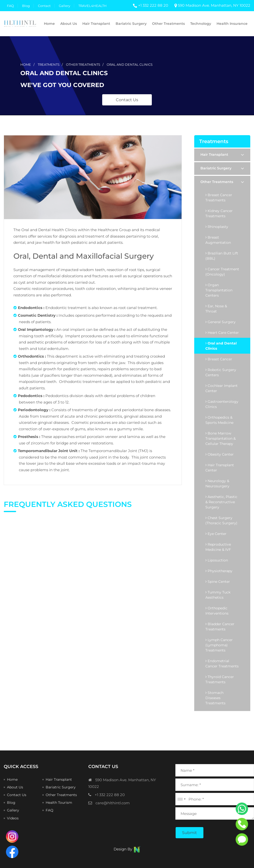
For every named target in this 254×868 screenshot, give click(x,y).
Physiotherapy (219, 571)
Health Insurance (232, 24)
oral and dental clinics (130, 64)
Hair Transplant (96, 24)
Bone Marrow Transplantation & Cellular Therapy (221, 438)
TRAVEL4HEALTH (93, 6)
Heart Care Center (222, 333)
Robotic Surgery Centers (221, 372)
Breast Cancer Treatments (219, 198)
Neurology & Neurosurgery (217, 483)
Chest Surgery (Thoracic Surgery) (221, 520)
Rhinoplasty (217, 227)
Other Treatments (168, 24)
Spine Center (218, 582)
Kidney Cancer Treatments (219, 213)
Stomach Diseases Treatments (215, 698)
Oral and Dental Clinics (221, 346)
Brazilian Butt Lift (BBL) (222, 256)
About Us (69, 24)
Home (49, 24)
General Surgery (221, 322)
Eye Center (216, 534)
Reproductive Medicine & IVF (218, 547)
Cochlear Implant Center (222, 388)
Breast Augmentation (218, 240)
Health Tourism (59, 803)
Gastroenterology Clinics (222, 404)
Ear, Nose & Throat (216, 309)
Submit (190, 833)
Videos (13, 818)
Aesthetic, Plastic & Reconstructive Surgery (221, 502)
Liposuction (217, 560)
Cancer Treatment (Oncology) (222, 272)
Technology (201, 24)
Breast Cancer (219, 359)
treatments (49, 64)
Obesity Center (220, 454)
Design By (127, 849)
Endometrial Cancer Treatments (222, 664)
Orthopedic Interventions (217, 611)
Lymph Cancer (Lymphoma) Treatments (219, 645)
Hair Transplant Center (220, 468)
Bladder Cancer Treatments (220, 627)
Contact (44, 6)
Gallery (64, 6)
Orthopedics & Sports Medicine (219, 420)
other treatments (83, 64)
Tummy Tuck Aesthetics (218, 595)
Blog (26, 6)
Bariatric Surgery (131, 24)
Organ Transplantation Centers (219, 290)
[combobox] (181, 799)
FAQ (10, 6)
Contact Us (127, 100)
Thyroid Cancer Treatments (220, 679)
